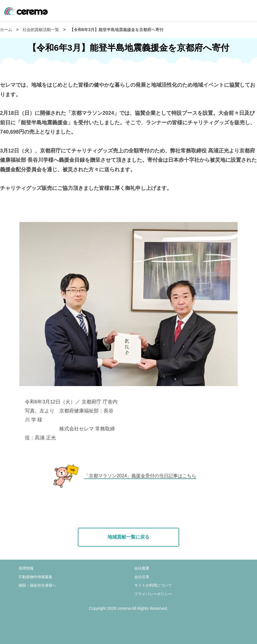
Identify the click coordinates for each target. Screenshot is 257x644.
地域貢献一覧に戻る (128, 537)
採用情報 (26, 568)
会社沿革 (142, 577)
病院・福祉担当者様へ (37, 585)
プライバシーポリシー (153, 594)
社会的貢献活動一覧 (41, 30)
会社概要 (142, 568)
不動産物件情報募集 (35, 577)
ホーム (6, 30)
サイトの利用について (153, 585)
